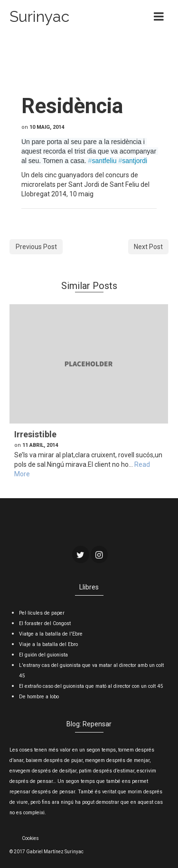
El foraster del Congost (45, 623)
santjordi (133, 161)
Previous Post (36, 247)
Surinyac (39, 16)
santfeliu (103, 161)
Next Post (148, 247)
